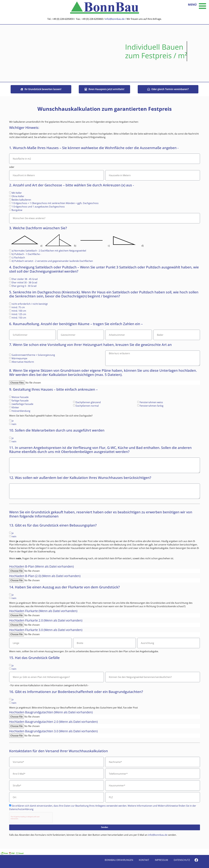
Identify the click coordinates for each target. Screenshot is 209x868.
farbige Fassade (20, 401)
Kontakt (144, 860)
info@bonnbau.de (158, 835)
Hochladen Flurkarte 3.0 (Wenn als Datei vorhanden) (46, 630)
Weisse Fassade (20, 397)
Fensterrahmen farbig (152, 406)
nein (14, 424)
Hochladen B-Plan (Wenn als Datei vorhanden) (41, 567)
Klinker (15, 407)
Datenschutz (182, 860)
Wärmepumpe (19, 358)
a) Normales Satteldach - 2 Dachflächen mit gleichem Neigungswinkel (49, 251)
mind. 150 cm (19, 318)
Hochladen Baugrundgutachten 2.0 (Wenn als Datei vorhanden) (53, 722)
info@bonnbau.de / (116, 19)
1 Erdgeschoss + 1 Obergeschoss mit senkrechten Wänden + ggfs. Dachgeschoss (55, 203)
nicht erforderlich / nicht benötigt (30, 304)
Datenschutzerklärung (21, 809)
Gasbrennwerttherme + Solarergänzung (33, 355)
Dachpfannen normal (87, 406)
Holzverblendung (21, 411)
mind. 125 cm (19, 314)
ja (13, 421)
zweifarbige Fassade (22, 404)
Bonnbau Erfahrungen (119, 860)
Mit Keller (17, 193)
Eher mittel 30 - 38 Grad (24, 282)
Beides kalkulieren (21, 200)
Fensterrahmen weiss (151, 402)
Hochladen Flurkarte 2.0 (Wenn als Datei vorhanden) (46, 621)
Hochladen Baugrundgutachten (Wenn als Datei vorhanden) (51, 712)
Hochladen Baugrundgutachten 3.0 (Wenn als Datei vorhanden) (53, 731)
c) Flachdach (18, 258)
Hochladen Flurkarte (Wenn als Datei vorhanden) (43, 611)
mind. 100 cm (19, 311)
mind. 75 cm (18, 307)
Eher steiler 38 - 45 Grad (25, 279)
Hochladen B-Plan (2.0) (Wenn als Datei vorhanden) (45, 576)
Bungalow (17, 210)
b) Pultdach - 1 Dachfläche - (26, 254)
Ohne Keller (18, 196)
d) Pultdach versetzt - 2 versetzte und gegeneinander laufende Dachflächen (52, 261)
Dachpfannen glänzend (88, 402)
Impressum (161, 860)
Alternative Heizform (23, 362)
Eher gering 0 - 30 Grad (24, 286)
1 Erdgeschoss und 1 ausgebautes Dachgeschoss (38, 207)
